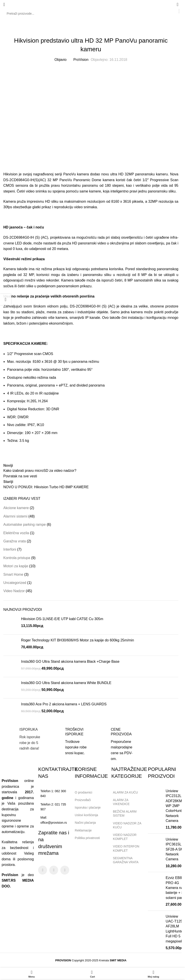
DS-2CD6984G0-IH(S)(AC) (25, 180)
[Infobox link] (22, 739)
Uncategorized (15, 583)
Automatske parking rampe (25, 525)
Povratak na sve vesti (20, 476)
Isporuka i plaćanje (90, 806)
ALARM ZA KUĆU (125, 792)
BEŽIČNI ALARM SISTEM (125, 813)
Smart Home (13, 574)
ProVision (81, 60)
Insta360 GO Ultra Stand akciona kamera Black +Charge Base (70, 662)
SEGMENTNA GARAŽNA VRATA (126, 860)
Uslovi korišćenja (86, 815)
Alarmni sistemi (15, 516)
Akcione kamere (16, 508)
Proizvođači (83, 800)
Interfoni (10, 549)
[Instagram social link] (54, 870)
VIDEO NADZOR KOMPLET (125, 837)
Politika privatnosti (87, 838)
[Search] (91, 14)
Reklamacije (83, 830)
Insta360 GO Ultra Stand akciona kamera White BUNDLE (66, 683)
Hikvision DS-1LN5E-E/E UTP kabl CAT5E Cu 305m (62, 619)
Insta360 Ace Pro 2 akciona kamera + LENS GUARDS (64, 704)
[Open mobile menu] (4, 4)
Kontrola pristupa (17, 558)
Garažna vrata (15, 541)
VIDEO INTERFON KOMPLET (126, 848)
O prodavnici (84, 792)
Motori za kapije (16, 566)
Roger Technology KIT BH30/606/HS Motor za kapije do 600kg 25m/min (78, 640)
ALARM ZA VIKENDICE (121, 802)
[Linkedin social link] (65, 870)
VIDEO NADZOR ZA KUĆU (127, 825)
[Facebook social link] (43, 870)
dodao (95, 174)
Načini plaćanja (85, 823)
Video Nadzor (91, 30)
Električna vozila (16, 533)
